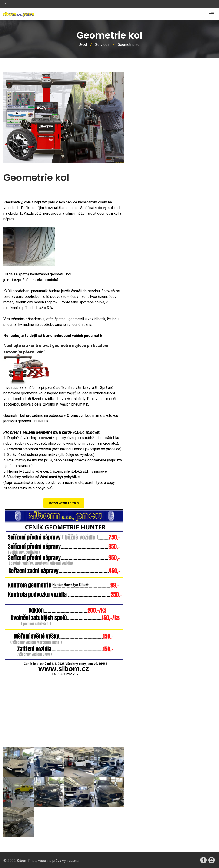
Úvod (83, 45)
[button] (64, 503)
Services (102, 45)
